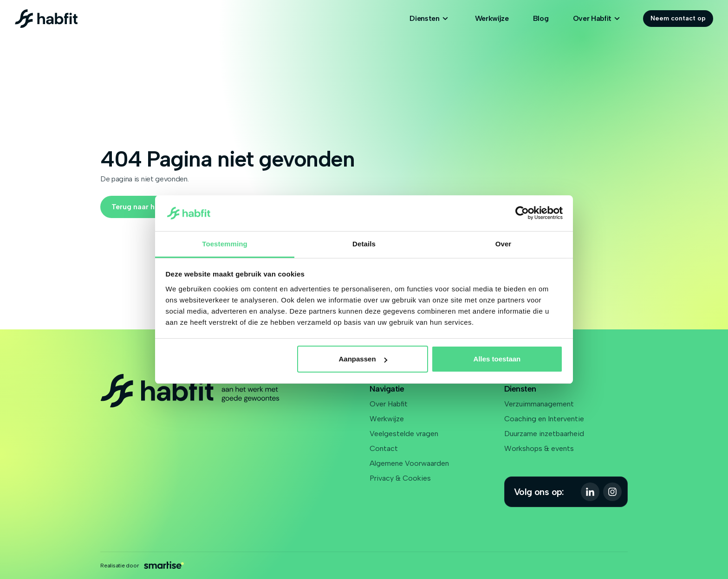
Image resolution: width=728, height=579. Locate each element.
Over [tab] (504, 244)
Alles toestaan (497, 359)
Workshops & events (539, 448)
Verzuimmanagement (539, 404)
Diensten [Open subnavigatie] (430, 19)
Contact (384, 448)
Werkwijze (492, 18)
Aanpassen (363, 359)
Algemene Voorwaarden (409, 463)
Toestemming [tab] (225, 244)
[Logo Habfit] (46, 19)
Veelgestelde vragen (404, 434)
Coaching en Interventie (544, 419)
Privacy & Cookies (400, 478)
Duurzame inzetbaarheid (544, 434)
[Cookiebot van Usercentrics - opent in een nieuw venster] (522, 213)
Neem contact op (678, 18)
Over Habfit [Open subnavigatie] (598, 19)
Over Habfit (389, 404)
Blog (541, 18)
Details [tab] (364, 244)
